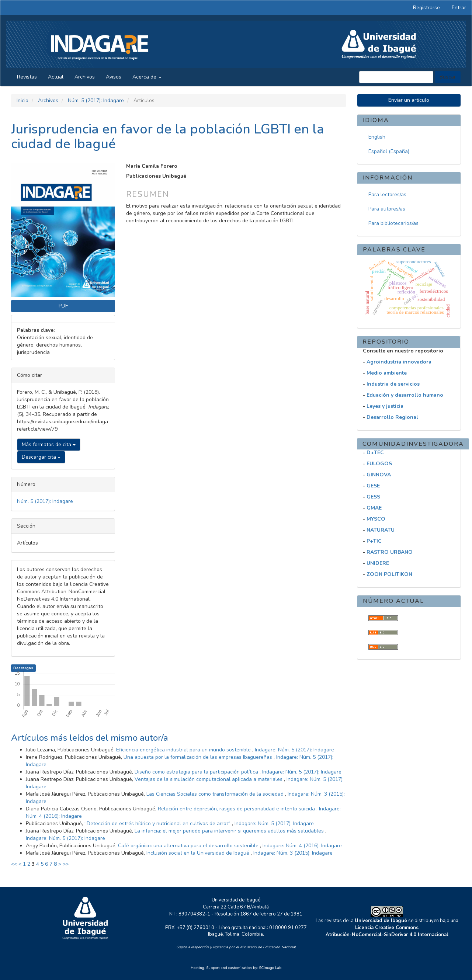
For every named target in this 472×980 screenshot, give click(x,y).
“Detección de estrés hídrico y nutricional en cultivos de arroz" (158, 823)
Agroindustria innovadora (399, 362)
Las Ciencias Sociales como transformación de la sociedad (216, 794)
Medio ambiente (387, 373)
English (377, 137)
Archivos (85, 77)
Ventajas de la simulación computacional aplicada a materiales (209, 779)
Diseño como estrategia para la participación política (197, 772)
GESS (373, 497)
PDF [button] (63, 306)
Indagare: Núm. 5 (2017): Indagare (294, 750)
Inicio (22, 100)
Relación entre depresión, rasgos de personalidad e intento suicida (237, 809)
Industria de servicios (393, 384)
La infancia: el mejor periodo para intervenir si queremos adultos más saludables (230, 831)
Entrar (459, 8)
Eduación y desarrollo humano (405, 395)
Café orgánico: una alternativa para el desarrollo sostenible (189, 846)
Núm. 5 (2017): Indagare (96, 100)
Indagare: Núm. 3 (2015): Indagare (293, 853)
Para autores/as (387, 209)
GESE (373, 486)
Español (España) (389, 151)
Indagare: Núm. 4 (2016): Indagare (302, 846)
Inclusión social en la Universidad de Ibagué (199, 853)
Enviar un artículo (409, 100)
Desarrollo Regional (392, 417)
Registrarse (426, 8)
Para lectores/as (387, 194)
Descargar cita (41, 457)
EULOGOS (379, 464)
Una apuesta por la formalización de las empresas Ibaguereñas (199, 757)
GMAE (374, 508)
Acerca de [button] (147, 77)
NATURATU (381, 530)
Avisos (114, 77)
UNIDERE (378, 563)
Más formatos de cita (49, 444)
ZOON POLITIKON (389, 574)
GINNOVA (379, 475)
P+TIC (374, 541)
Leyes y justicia (385, 406)
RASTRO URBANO (390, 552)
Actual (56, 77)
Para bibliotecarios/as (393, 223)
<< (14, 864)
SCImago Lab (270, 968)
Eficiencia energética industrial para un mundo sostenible (184, 750)
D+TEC (375, 453)
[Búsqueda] (396, 77)
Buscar (448, 77)
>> (66, 864)
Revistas (27, 77)
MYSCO (376, 519)
